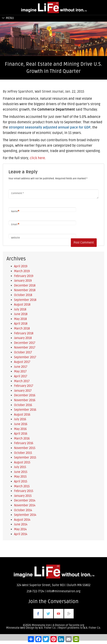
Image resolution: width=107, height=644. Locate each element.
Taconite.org (77, 625)
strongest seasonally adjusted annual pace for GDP (50, 127)
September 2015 (25, 458)
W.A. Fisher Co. (92, 628)
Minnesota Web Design (20, 628)
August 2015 (22, 462)
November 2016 (25, 400)
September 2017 (25, 357)
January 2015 (23, 496)
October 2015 (23, 453)
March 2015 (22, 486)
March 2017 (22, 381)
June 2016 (21, 424)
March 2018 (22, 329)
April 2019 (21, 266)
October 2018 (23, 295)
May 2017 (20, 371)
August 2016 (22, 415)
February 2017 (24, 386)
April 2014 (21, 534)
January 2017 (23, 391)
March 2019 (22, 271)
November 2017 (25, 348)
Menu (10, 18)
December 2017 (25, 343)
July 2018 (20, 309)
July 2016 (20, 419)
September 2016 (25, 410)
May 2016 (20, 429)
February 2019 (24, 276)
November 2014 (25, 505)
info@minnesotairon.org (63, 591)
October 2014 (23, 510)
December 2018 (25, 286)
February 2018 (24, 333)
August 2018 (22, 305)
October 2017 (23, 352)
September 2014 (25, 515)
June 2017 (21, 367)
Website (15, 238)
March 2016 (22, 439)
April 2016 (21, 434)
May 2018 (20, 319)
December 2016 (25, 395)
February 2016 (24, 443)
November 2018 (25, 290)
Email (15, 225)
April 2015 (21, 482)
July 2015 (20, 467)
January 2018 (23, 338)
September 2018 (25, 300)
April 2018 (21, 324)
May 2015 (20, 477)
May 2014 (20, 529)
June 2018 (21, 314)
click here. (38, 158)
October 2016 (23, 405)
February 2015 (24, 491)
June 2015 (21, 472)
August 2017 (22, 362)
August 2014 (22, 520)
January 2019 (23, 281)
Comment (17, 193)
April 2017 (21, 376)
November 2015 (25, 448)
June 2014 (21, 524)
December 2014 (25, 501)
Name (15, 212)
